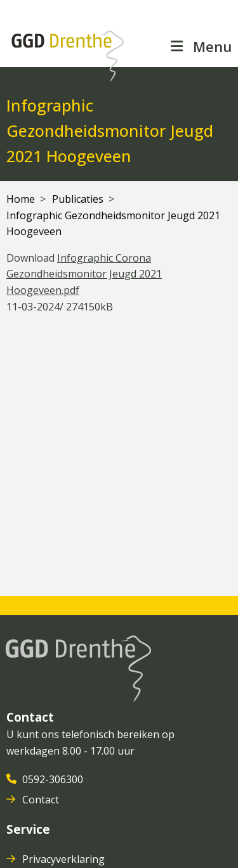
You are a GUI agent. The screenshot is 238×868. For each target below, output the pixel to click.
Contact (42, 800)
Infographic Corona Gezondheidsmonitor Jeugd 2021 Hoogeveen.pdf (84, 274)
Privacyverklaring (65, 859)
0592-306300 (54, 779)
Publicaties (78, 199)
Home (21, 199)
